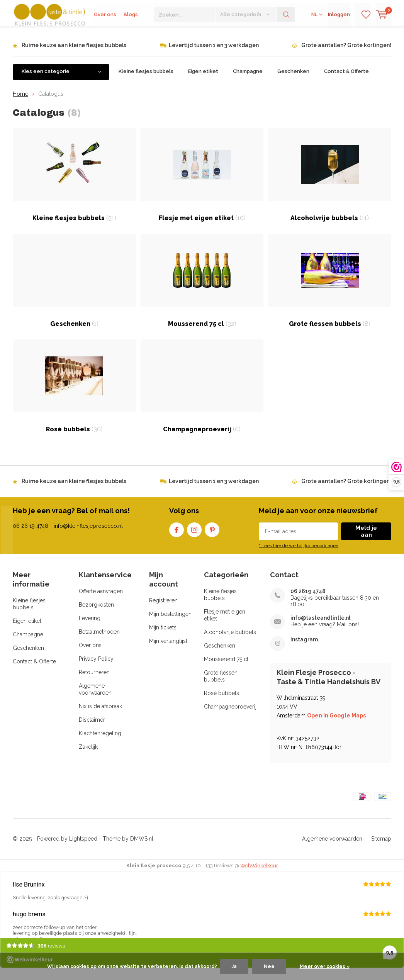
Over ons (105, 35)
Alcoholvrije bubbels (330, 187)
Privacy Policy (96, 670)
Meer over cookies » (325, 966)
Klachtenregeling (100, 745)
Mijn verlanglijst (168, 653)
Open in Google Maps (336, 727)
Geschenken (293, 83)
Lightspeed (83, 850)
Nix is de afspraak (100, 718)
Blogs (131, 35)
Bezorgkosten (96, 616)
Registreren (163, 612)
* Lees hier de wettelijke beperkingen (299, 557)
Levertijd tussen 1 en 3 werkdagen (214, 57)
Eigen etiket (203, 83)
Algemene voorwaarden (332, 850)
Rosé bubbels (74, 398)
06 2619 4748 (308, 603)
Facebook (177, 540)
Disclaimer (92, 731)
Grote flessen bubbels (330, 292)
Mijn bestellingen (170, 626)
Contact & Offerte (346, 83)
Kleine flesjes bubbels (146, 83)
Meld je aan (366, 543)
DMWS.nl (142, 850)
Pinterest (212, 540)
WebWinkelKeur (259, 877)
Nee (269, 966)
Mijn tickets (163, 639)
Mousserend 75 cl (202, 292)
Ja (234, 966)
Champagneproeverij (202, 398)
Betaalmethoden (99, 643)
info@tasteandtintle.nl (320, 629)
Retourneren (94, 684)
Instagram (194, 540)
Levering (90, 630)
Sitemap (381, 850)
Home (20, 105)
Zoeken (286, 35)
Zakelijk (88, 758)
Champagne (248, 83)
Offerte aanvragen (101, 603)
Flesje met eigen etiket (202, 187)
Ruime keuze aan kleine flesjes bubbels (74, 57)
